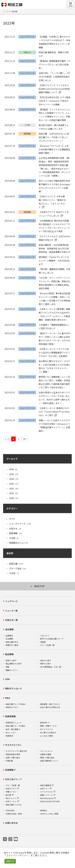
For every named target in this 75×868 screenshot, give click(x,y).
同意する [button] (10, 861)
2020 (12, 498)
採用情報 (9, 770)
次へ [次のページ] (25, 439)
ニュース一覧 (11, 611)
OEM (7, 679)
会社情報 (9, 629)
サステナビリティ (14, 745)
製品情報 (9, 654)
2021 (12, 493)
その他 (12, 538)
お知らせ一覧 (12, 620)
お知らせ (13, 528)
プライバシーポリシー (17, 855)
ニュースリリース (17, 524)
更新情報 (13, 533)
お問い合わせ (12, 823)
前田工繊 (13, 564)
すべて (12, 519)
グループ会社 (15, 568)
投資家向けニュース (18, 543)
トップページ (12, 601)
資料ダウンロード (14, 688)
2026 (12, 469)
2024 (12, 479)
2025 (12, 474)
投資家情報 (10, 716)
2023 (12, 484)
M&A (8, 698)
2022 (12, 488)
